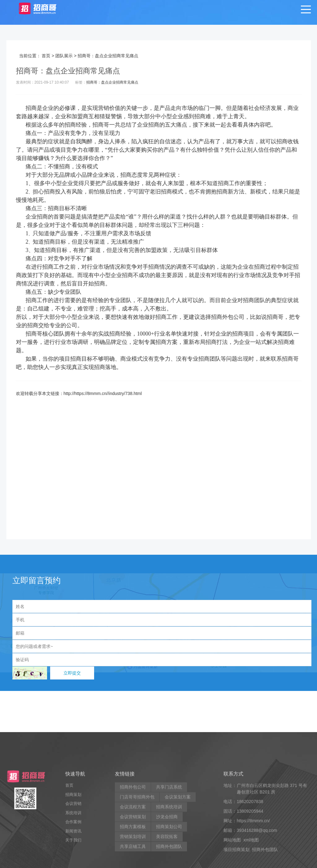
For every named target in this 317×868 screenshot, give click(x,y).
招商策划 (73, 845)
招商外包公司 (236, 317)
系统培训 (73, 864)
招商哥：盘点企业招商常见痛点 (121, 82)
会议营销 (73, 855)
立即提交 (72, 673)
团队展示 (73, 56)
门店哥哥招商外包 (137, 848)
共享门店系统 (169, 838)
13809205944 (250, 862)
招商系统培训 (169, 858)
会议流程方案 (133, 858)
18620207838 (250, 853)
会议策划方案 (178, 848)
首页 (55, 56)
